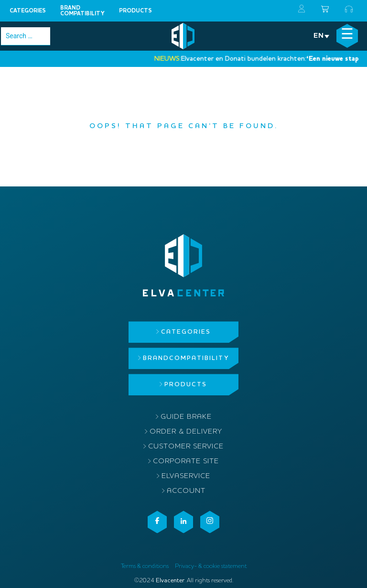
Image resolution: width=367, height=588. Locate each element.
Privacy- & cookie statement (211, 566)
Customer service (186, 447)
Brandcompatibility (82, 11)
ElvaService (186, 476)
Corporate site (186, 462)
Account (186, 491)
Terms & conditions (145, 566)
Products (135, 11)
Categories (28, 11)
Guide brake (186, 417)
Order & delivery (186, 432)
